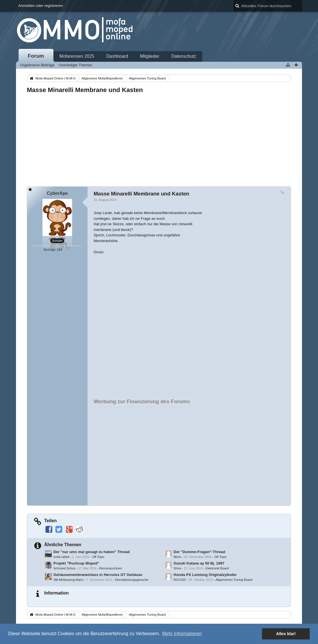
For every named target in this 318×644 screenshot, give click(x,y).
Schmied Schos (64, 568)
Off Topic (98, 557)
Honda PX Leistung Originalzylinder (205, 575)
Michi (177, 557)
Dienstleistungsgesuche (132, 580)
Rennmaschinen (111, 568)
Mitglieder (150, 56)
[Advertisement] (159, 138)
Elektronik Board (217, 568)
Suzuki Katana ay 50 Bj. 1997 (199, 563)
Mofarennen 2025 (77, 56)
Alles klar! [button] (286, 634)
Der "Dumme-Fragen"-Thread (200, 552)
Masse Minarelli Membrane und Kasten (85, 90)
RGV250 (180, 580)
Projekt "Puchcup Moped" (76, 563)
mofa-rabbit (61, 557)
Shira (177, 568)
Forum (36, 56)
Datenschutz (184, 56)
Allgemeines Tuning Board (234, 580)
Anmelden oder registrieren (41, 6)
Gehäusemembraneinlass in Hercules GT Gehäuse (98, 575)
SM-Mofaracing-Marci (69, 580)
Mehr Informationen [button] (182, 634)
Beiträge (50, 250)
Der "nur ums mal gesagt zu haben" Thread (92, 552)
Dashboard (117, 56)
